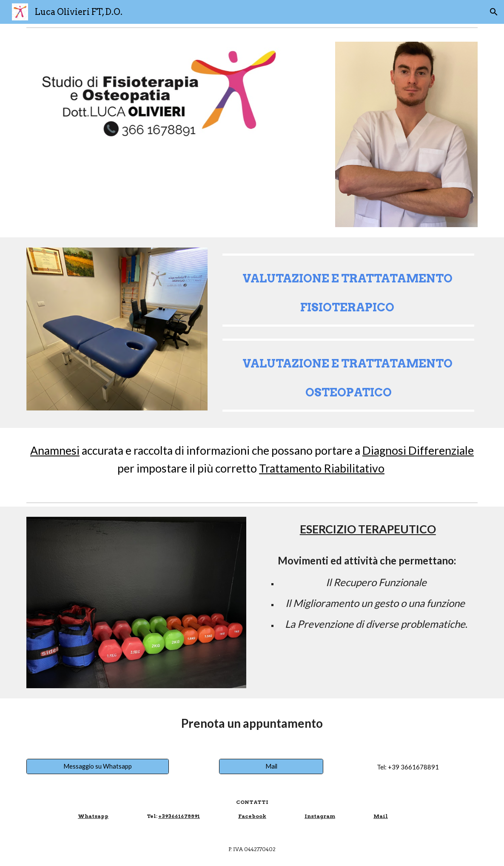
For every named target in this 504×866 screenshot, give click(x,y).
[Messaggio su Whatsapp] (98, 766)
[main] (348, 290)
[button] (494, 12)
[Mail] (271, 766)
